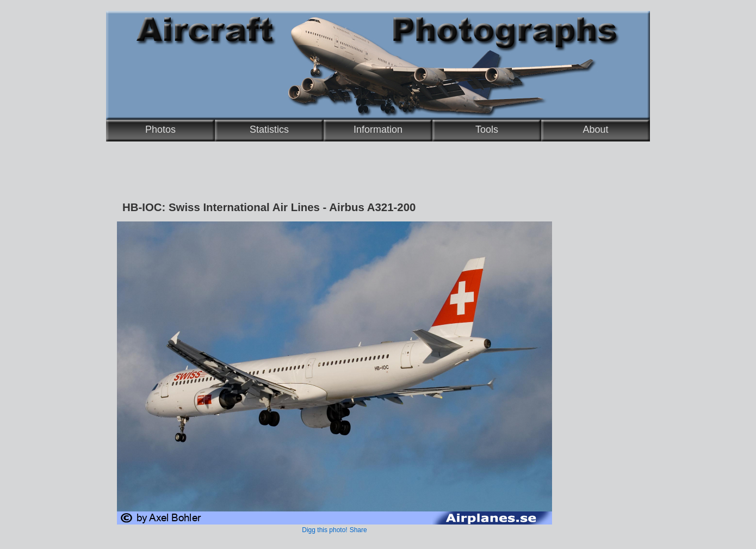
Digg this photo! (324, 530)
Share (358, 530)
